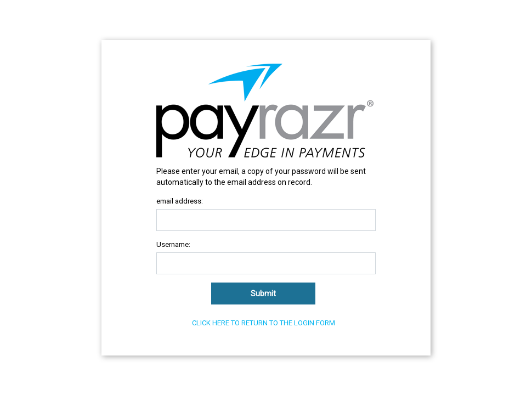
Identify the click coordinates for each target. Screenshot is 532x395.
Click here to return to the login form (264, 323)
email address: (180, 201)
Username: (173, 244)
